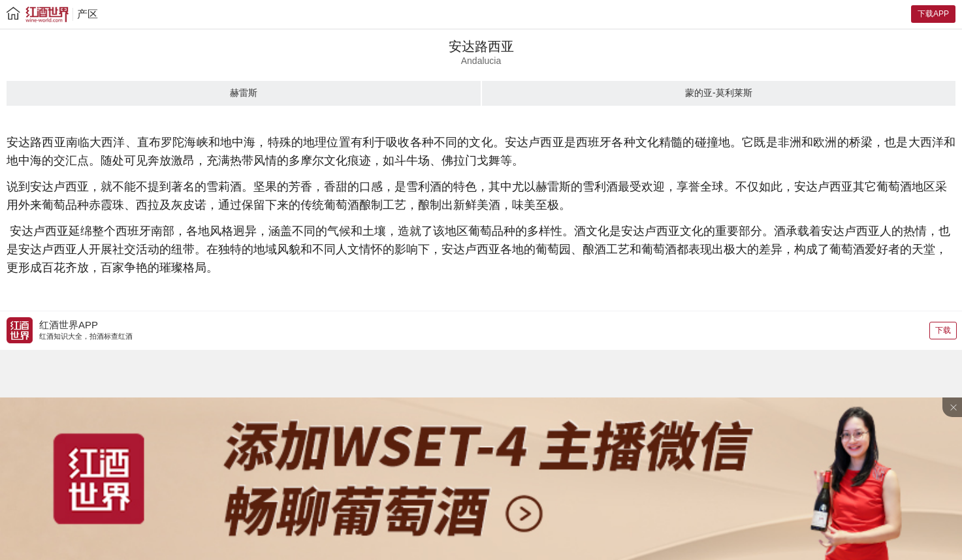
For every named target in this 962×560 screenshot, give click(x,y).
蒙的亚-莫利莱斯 (719, 93)
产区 (88, 14)
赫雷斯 (244, 93)
